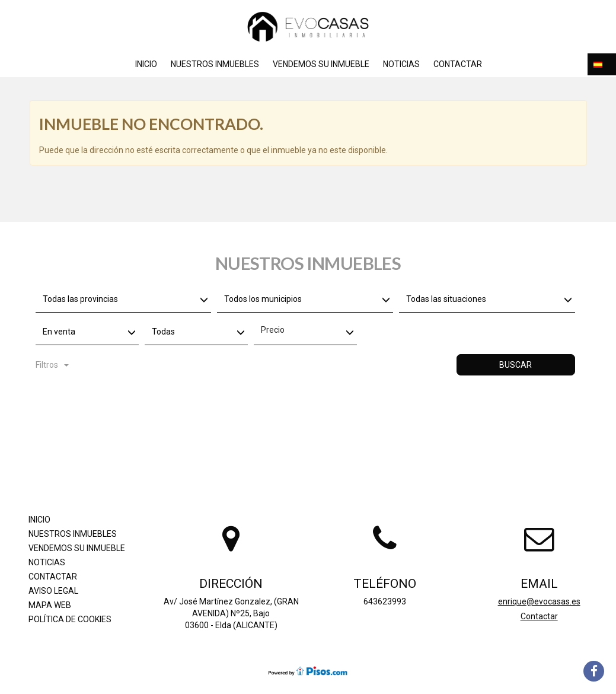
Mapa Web (50, 605)
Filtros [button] (52, 365)
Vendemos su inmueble (321, 64)
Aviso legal (53, 591)
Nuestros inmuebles (215, 64)
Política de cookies (70, 619)
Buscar (516, 365)
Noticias (401, 64)
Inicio (146, 64)
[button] (602, 64)
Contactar (458, 64)
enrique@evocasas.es (539, 601)
